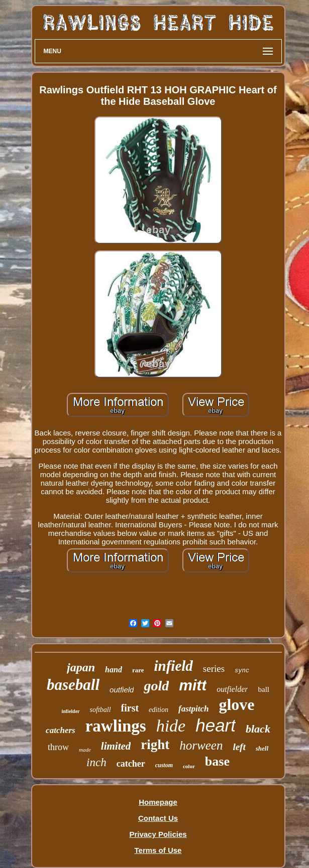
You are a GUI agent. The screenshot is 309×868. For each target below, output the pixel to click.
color (189, 766)
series (214, 669)
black (258, 729)
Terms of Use (158, 850)
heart (216, 725)
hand (114, 670)
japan (81, 667)
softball (100, 710)
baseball (73, 685)
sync (242, 671)
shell (262, 748)
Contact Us (158, 818)
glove (236, 704)
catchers (61, 730)
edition (159, 710)
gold (156, 686)
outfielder (232, 689)
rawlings (116, 726)
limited (116, 746)
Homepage (158, 802)
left (239, 747)
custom (164, 765)
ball (264, 689)
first (130, 708)
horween (201, 745)
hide (171, 726)
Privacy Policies (158, 834)
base (217, 761)
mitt (193, 685)
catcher (131, 764)
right (155, 745)
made (85, 750)
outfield (122, 690)
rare (138, 670)
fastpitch (193, 709)
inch (96, 762)
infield (173, 666)
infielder (70, 711)
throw (58, 747)
